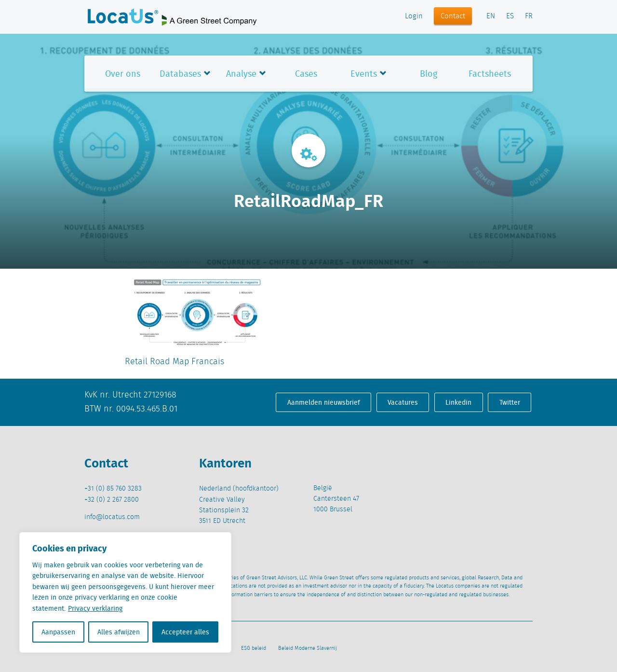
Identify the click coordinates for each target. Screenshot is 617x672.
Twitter (510, 402)
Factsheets (490, 74)
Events (364, 74)
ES (510, 16)
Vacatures (403, 402)
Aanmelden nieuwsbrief (324, 402)
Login (414, 16)
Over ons (123, 74)
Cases (306, 74)
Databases (180, 74)
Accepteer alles (185, 632)
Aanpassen (58, 632)
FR (529, 16)
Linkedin (458, 402)
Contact (453, 16)
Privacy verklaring (95, 608)
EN (491, 16)
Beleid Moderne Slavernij (308, 648)
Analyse (241, 74)
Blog (429, 74)
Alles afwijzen (119, 632)
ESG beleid (254, 648)
